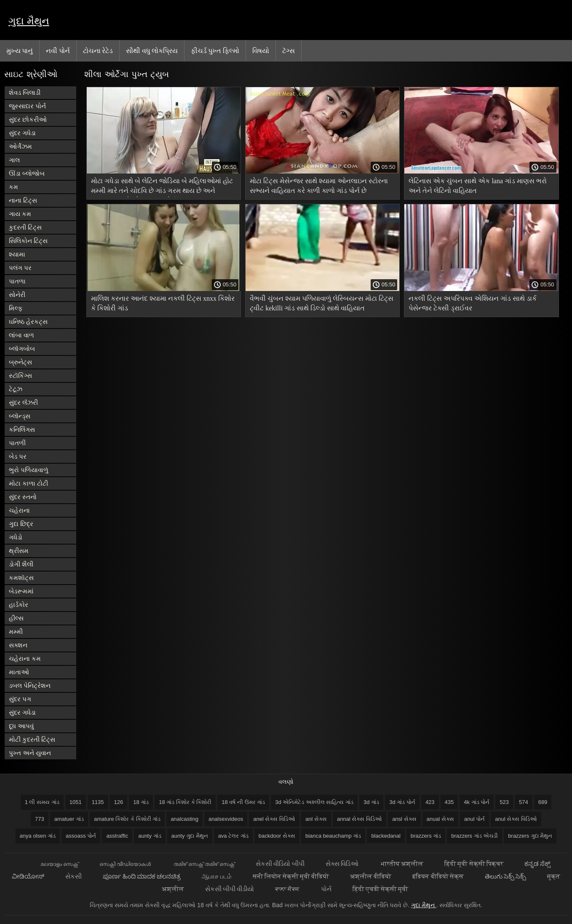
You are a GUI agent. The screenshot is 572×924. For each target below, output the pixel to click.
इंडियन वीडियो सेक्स (438, 876)
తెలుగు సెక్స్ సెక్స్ (505, 876)
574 (524, 802)
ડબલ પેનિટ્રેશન (30, 685)
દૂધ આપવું (21, 726)
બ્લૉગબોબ (22, 349)
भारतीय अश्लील (402, 864)
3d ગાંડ (371, 802)
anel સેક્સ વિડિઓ (274, 819)
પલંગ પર (20, 268)
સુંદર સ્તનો (23, 497)
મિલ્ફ (16, 308)
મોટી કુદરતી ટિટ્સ (32, 739)
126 (119, 802)
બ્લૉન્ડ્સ (20, 416)
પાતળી (17, 443)
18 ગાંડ (141, 802)
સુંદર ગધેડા (22, 133)
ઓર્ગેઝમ (20, 146)
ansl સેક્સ (404, 819)
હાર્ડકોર (19, 605)
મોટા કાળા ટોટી (28, 483)
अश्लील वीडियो (371, 876)
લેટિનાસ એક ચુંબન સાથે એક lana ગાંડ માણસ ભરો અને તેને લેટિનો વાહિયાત (478, 186)
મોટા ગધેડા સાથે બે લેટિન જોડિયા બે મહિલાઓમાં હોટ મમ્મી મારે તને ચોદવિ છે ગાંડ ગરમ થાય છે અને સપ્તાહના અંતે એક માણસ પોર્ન (162, 187)
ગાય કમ (20, 214)
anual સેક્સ (440, 819)
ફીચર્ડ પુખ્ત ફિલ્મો (215, 51)
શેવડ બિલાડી (25, 92)
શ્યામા (17, 254)
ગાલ (14, 160)
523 (504, 802)
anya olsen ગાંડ (38, 836)
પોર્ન (326, 889)
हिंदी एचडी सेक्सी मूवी (381, 889)
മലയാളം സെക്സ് (59, 864)
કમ (13, 187)
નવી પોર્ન (58, 51)
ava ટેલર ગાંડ (233, 836)
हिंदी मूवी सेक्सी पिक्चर (474, 864)
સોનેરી (17, 295)
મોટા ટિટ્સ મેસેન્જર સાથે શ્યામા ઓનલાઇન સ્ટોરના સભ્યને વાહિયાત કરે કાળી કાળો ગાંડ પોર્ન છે (319, 186)
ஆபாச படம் (217, 876)
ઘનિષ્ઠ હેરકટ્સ (28, 322)
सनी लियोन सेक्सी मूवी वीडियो (291, 876)
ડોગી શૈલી (21, 564)
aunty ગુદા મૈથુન (190, 836)
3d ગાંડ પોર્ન (402, 802)
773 (40, 819)
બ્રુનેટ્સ (20, 362)
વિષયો (261, 51)
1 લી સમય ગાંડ (42, 802)
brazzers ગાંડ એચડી (474, 836)
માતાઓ (19, 672)
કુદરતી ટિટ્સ (25, 227)
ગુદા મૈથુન (29, 21)
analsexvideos (226, 819)
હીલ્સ (16, 618)
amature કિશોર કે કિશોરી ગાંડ (127, 819)
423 (430, 802)
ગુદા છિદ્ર (21, 524)
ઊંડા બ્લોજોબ (27, 173)
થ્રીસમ (19, 551)
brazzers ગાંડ (426, 836)
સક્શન (18, 645)
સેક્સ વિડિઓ (343, 864)
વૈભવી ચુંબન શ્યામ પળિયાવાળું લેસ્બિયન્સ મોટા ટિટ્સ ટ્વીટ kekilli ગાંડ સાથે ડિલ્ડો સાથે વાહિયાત (322, 303)
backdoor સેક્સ (277, 836)
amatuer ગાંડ (69, 819)
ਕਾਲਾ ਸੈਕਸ (287, 889)
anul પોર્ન (474, 819)
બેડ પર (18, 456)
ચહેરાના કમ (25, 658)
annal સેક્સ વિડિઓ (360, 819)
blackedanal (386, 836)
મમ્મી (16, 632)
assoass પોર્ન (81, 836)
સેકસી (74, 876)
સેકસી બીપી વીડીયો (230, 889)
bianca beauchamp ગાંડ (333, 836)
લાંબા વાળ (21, 335)
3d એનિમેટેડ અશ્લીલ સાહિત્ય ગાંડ (314, 802)
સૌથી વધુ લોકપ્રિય (152, 51)
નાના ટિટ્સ (23, 200)
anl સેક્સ (316, 819)
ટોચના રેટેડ (98, 51)
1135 (98, 802)
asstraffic (117, 836)
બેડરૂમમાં (21, 591)
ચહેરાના (19, 510)
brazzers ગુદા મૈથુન (530, 836)
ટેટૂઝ (16, 389)
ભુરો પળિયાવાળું (29, 470)
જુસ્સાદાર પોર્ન (27, 106)
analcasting (184, 819)
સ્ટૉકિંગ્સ (20, 375)
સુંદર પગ (20, 699)
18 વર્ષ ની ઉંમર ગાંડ (243, 802)
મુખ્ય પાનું (20, 51)
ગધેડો (16, 537)
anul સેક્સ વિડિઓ (516, 819)
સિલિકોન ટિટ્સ (28, 241)
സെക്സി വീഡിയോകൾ (126, 864)
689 (543, 802)
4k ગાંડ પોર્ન (477, 802)
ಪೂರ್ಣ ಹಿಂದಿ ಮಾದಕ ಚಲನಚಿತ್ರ (142, 876)
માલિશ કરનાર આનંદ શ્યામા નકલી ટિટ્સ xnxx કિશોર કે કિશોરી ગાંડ (163, 303)
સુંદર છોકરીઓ (28, 119)
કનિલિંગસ (22, 429)
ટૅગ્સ (289, 51)
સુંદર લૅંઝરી (23, 402)
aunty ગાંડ (150, 836)
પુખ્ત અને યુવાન (30, 753)
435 (449, 802)
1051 (76, 802)
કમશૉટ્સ (21, 578)
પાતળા (17, 281)
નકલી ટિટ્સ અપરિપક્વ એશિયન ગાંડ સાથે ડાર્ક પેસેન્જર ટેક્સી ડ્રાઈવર (473, 303)
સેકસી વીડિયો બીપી (280, 864)
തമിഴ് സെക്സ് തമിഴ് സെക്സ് (204, 864)
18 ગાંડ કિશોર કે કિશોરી (185, 802)
